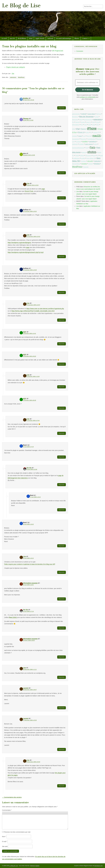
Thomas (26, 119)
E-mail (5, 841)
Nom (4, 837)
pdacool (84, 152)
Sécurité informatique (64, 39)
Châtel (97, 117)
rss (98, 156)
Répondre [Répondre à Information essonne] (61, 599)
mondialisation (91, 139)
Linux (80, 136)
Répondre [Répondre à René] (61, 510)
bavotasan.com (98, 866)
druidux (26, 98)
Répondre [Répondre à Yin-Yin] (61, 485)
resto (94, 156)
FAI (73, 122)
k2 (91, 132)
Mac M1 (89, 136)
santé (101, 156)
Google (83, 122)
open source (89, 144)
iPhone (92, 128)
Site (13, 74)
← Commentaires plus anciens (12, 797)
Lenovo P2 (96, 132)
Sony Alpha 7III (91, 158)
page (43, 189)
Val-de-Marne (76, 164)
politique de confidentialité (88, 97)
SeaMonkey (76, 158)
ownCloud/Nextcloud (78, 148)
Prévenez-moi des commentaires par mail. (17, 832)
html (93, 122)
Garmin (77, 122)
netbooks (75, 144)
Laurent (26, 688)
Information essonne (30, 583)
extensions (13, 77)
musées (85, 141)
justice (87, 132)
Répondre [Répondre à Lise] (61, 198)
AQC (25, 332)
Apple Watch (40, 39)
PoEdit (77, 156)
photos (92, 152)
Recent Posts (29, 191)
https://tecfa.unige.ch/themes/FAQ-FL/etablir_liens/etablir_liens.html (33, 311)
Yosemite (86, 167)
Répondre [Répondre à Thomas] (61, 143)
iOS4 (86, 125)
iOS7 (98, 125)
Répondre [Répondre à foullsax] (61, 224)
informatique (76, 125)
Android (50, 39)
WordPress (21, 77)
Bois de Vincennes (86, 117)
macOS (12, 39)
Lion (84, 136)
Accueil (4, 39)
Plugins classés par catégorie (15, 67)
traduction (97, 161)
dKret (81, 120)
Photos (77, 39)
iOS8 (74, 129)
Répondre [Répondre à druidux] (61, 108)
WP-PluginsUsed (58, 51)
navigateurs (93, 142)
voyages (84, 164)
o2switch (81, 144)
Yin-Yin (29, 468)
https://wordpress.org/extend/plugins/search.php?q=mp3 (26, 252)
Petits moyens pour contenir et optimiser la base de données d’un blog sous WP (30, 564)
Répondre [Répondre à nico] (61, 173)
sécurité (90, 161)
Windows (97, 164)
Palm (87, 148)
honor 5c (89, 122)
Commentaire (7, 810)
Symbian (84, 161)
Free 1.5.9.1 (13, 617)
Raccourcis (88, 156)
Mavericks (83, 139)
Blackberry (75, 117)
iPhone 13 (81, 132)
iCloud (98, 122)
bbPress (99, 114)
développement (88, 120)
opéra (96, 144)
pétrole (82, 156)
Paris (92, 147)
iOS (82, 125)
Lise (28, 183)
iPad (31, 39)
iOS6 (94, 125)
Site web (5, 846)
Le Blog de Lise (21, 6)
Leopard (75, 136)
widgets (90, 164)
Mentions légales (35, 866)
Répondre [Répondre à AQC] (61, 344)
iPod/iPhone (22, 39)
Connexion (80, 51)
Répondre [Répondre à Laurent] (61, 708)
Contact (85, 39)
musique (78, 142)
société (83, 158)
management (76, 139)
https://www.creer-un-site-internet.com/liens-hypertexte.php (45, 309)
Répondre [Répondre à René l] (61, 457)
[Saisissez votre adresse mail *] (88, 82)
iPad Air (83, 129)
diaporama (75, 120)
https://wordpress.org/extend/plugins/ (19, 243)
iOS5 (90, 125)
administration (76, 114)
